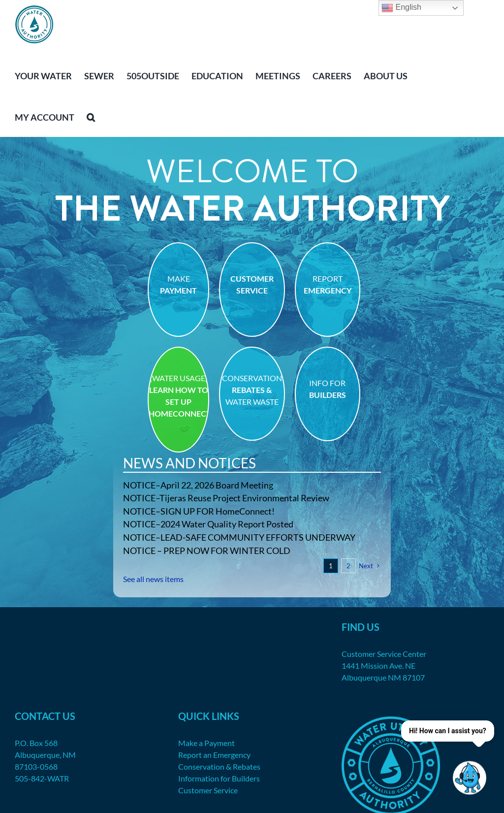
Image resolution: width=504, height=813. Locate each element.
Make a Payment (206, 743)
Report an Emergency (214, 755)
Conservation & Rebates (219, 766)
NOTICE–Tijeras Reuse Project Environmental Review (226, 498)
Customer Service (208, 790)
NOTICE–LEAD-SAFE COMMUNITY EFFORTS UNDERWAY (239, 537)
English (401, 8)
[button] (91, 116)
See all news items (153, 579)
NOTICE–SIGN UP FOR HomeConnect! (199, 511)
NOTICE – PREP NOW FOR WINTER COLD (207, 551)
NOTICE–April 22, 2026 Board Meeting (198, 485)
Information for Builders (219, 778)
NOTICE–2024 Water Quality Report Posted (208, 524)
